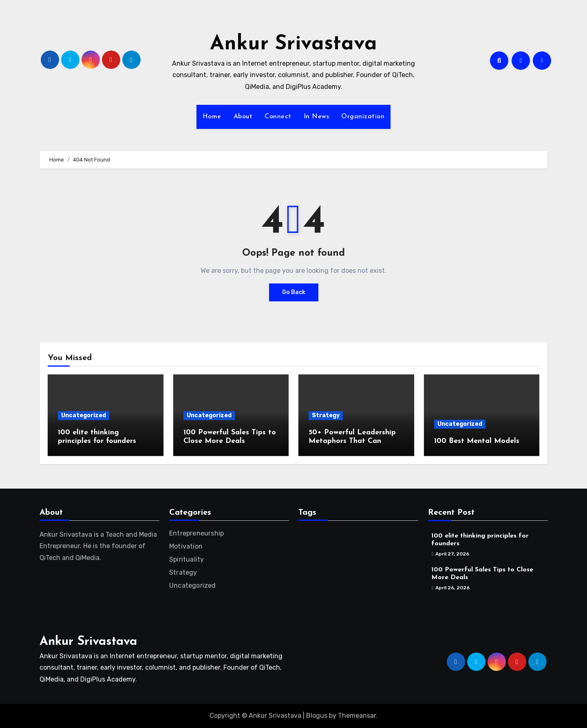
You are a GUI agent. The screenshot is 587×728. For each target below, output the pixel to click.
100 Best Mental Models (477, 441)
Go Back (294, 292)
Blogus (317, 716)
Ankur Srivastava (293, 44)
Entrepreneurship (196, 533)
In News (317, 117)
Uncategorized (84, 415)
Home (212, 117)
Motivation (186, 546)
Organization (363, 117)
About (243, 117)
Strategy (326, 415)
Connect (278, 117)
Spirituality (186, 559)
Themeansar (357, 716)
